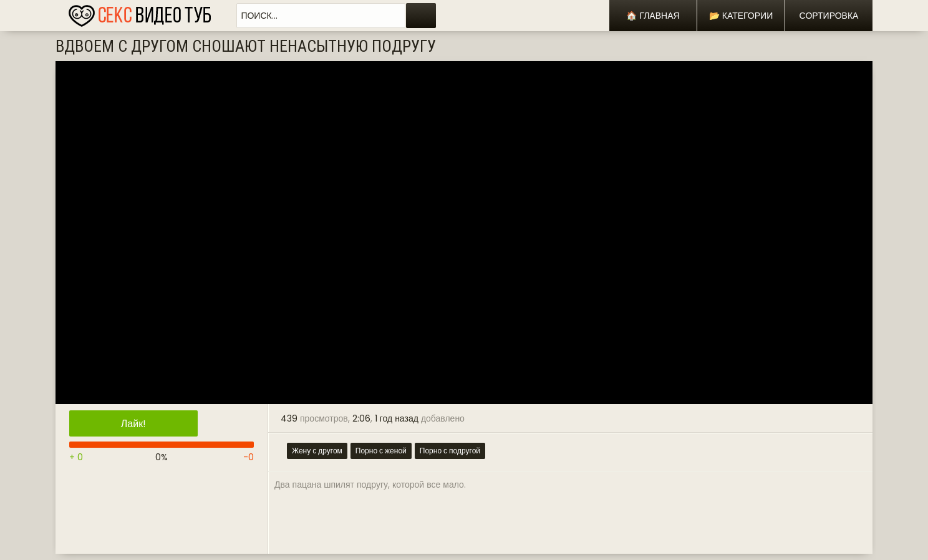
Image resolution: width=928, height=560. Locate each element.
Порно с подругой (450, 451)
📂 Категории (741, 16)
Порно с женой (381, 451)
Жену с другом (317, 451)
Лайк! (133, 424)
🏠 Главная (653, 16)
